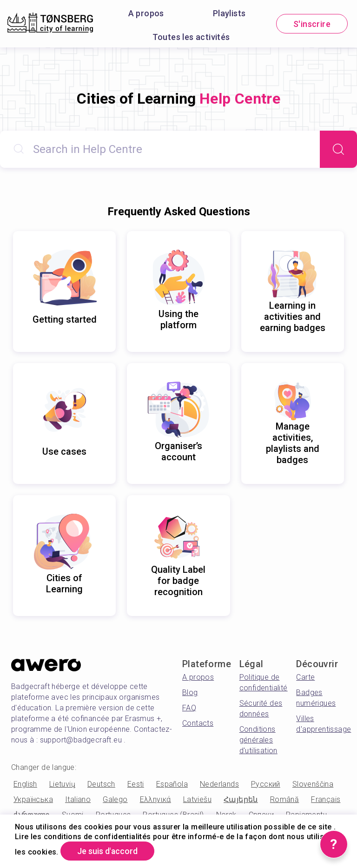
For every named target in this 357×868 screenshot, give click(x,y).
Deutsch (101, 784)
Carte (305, 677)
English (25, 784)
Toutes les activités (191, 37)
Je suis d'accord (108, 851)
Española (172, 784)
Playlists (229, 13)
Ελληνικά (155, 799)
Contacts (198, 723)
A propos (146, 13)
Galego (115, 799)
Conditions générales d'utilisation (258, 740)
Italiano (78, 799)
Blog (190, 692)
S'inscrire (312, 24)
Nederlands (219, 784)
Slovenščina (313, 784)
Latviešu (197, 799)
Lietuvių (62, 784)
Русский (266, 784)
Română (284, 799)
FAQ (189, 708)
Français (326, 799)
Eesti (136, 784)
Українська (33, 799)
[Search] (338, 149)
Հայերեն (241, 799)
